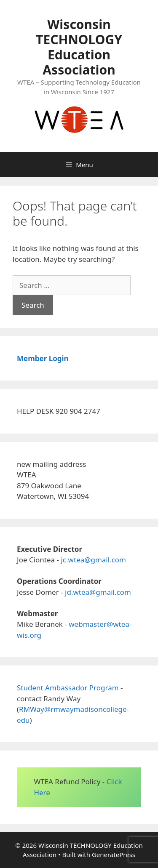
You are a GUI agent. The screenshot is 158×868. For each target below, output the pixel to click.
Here (42, 792)
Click (114, 781)
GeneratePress (114, 855)
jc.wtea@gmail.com (93, 560)
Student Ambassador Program (68, 688)
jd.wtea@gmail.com (98, 592)
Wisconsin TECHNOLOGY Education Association (79, 47)
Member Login (43, 358)
